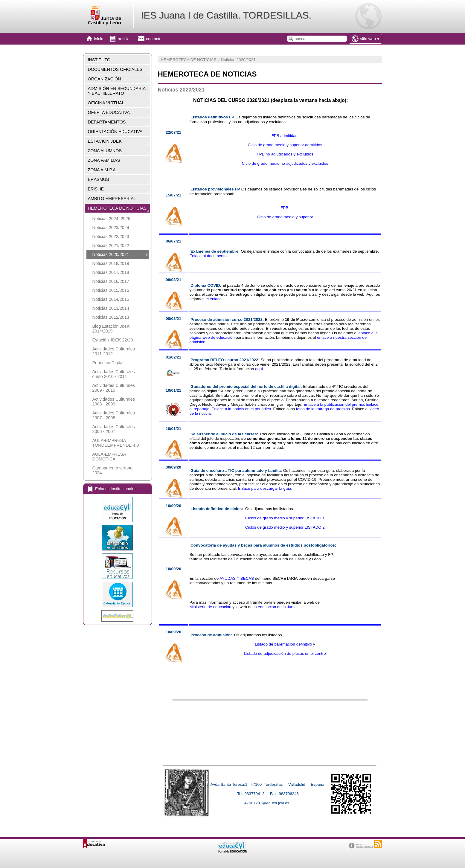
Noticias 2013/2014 (111, 308)
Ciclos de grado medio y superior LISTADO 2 (285, 527)
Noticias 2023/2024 (111, 228)
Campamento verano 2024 (112, 470)
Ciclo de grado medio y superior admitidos (285, 145)
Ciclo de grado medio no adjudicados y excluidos (285, 163)
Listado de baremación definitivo (283, 644)
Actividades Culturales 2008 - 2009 (114, 402)
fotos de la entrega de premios (323, 409)
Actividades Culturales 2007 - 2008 (114, 415)
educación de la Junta (277, 607)
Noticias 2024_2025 (111, 219)
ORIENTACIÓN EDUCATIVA (115, 132)
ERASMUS (99, 179)
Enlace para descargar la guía (265, 488)
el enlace (214, 299)
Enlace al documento (208, 256)
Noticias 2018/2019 (111, 263)
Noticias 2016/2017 (111, 281)
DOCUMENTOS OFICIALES (115, 69)
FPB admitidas (285, 136)
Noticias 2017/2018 (111, 272)
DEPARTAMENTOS (107, 122)
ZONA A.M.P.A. (102, 170)
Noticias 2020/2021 (111, 254)
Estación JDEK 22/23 (113, 340)
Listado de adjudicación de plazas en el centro (285, 653)
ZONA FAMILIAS (104, 160)
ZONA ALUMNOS (105, 151)
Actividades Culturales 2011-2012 (114, 351)
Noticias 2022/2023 (111, 237)
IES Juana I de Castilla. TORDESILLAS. (226, 15)
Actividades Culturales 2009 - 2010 (114, 388)
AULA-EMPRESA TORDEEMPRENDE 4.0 (116, 443)
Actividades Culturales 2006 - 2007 (114, 429)
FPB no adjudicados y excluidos (285, 154)
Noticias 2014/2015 (111, 299)
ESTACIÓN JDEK (105, 141)
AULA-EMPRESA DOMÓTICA (109, 457)
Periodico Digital (108, 363)
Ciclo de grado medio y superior (285, 217)
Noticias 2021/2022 (111, 245)
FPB (285, 208)
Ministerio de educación (210, 607)
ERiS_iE (96, 189)
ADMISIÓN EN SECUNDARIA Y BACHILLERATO (117, 91)
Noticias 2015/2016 (111, 290)
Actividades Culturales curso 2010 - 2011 (114, 374)
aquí (259, 369)
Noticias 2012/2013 (111, 317)
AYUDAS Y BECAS (237, 578)
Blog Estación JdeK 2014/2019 (111, 329)
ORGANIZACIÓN (105, 79)
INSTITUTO (99, 60)
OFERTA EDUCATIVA (109, 112)
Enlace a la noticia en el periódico (241, 409)
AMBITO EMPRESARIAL (112, 199)
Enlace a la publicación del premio (334, 404)
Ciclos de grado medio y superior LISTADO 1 (285, 518)
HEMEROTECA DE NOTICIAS (117, 208)
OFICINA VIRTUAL (106, 103)
